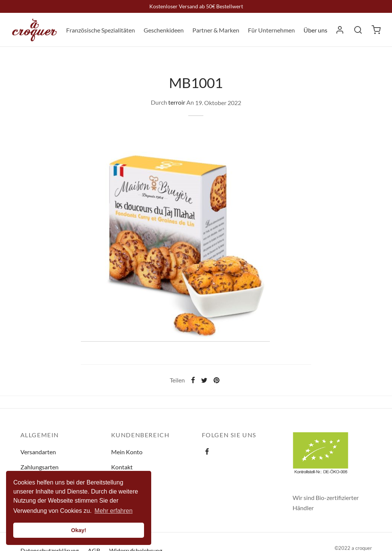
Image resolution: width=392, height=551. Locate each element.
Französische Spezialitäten (101, 30)
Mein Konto (127, 452)
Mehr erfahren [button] (114, 511)
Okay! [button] (79, 530)
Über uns (315, 30)
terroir (177, 103)
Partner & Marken (216, 30)
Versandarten (38, 452)
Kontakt (122, 467)
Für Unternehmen (271, 30)
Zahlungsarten (40, 467)
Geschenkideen (164, 30)
